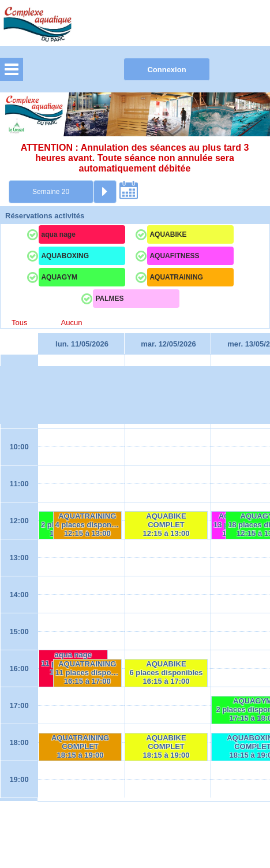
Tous (19, 323)
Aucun (72, 323)
